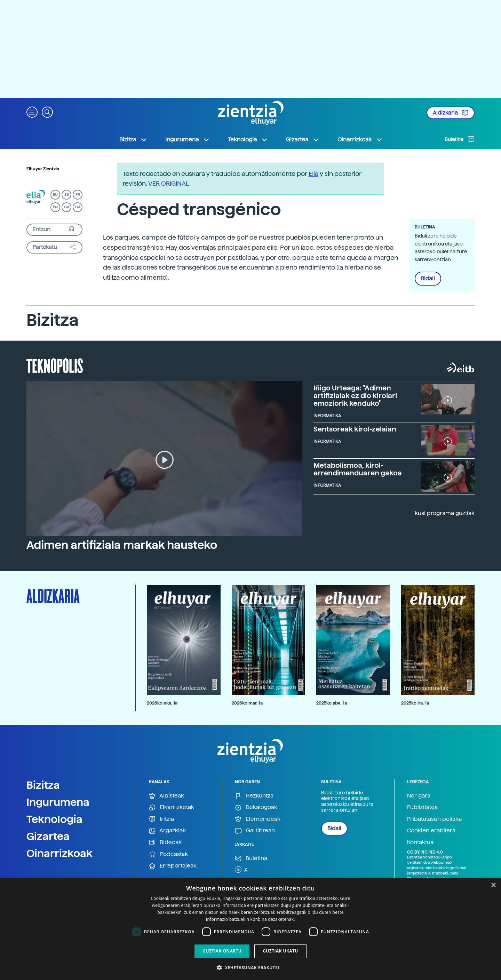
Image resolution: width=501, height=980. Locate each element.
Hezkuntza (254, 796)
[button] (32, 112)
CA (67, 207)
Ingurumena (58, 802)
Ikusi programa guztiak (444, 513)
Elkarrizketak (172, 807)
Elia (313, 174)
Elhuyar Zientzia (43, 169)
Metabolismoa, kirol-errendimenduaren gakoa (358, 469)
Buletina (460, 139)
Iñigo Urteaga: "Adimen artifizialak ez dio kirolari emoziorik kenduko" (355, 396)
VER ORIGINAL (169, 183)
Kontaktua (420, 842)
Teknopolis (55, 365)
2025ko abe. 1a (332, 703)
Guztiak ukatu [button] (280, 951)
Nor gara (419, 796)
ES (66, 195)
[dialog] (250, 929)
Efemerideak (258, 819)
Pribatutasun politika (434, 819)
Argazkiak (167, 831)
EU (55, 195)
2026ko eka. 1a (162, 703)
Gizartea (48, 836)
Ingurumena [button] (188, 140)
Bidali (428, 279)
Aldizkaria (451, 113)
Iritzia (161, 819)
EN (55, 207)
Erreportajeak (173, 866)
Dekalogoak (256, 807)
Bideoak (165, 843)
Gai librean (255, 831)
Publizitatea (422, 807)
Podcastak (168, 854)
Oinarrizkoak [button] (360, 140)
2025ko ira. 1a (415, 703)
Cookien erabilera (431, 830)
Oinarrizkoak (59, 853)
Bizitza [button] (133, 140)
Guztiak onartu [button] (222, 951)
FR (78, 195)
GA (78, 207)
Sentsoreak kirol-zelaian (355, 429)
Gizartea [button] (303, 140)
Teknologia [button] (248, 140)
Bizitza (43, 785)
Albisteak (166, 796)
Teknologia (54, 819)
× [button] (493, 885)
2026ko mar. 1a (247, 703)
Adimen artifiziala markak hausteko (122, 545)
